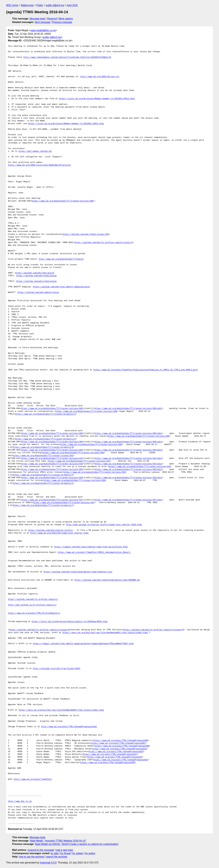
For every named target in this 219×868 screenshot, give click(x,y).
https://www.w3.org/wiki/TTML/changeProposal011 (119, 749)
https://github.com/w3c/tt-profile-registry (33, 599)
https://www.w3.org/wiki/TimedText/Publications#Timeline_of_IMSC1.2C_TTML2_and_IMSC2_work (146, 370)
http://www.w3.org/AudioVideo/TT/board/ (61, 259)
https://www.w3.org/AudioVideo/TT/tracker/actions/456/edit (128, 470)
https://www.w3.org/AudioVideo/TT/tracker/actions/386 (52, 433)
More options (66, 19)
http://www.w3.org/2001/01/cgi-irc (100, 77)
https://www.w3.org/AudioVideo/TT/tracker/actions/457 (52, 500)
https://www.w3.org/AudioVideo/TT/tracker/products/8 (43, 447)
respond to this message (41, 850)
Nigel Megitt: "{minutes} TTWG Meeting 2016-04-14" (58, 841)
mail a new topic (65, 850)
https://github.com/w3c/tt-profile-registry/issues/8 (39, 630)
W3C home (12, 5)
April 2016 (72, 5)
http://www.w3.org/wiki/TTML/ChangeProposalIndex (69, 727)
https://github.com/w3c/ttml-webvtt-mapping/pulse (61, 287)
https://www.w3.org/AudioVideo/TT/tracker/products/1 (43, 483)
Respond (52, 19)
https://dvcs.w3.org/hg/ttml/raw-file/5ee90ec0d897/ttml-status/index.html (105, 633)
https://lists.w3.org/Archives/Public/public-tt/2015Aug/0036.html (70, 622)
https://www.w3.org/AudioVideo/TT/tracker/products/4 (45, 414)
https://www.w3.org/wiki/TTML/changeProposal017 (110, 754)
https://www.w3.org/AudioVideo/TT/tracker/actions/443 (52, 464)
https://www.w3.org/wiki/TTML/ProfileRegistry (34, 613)
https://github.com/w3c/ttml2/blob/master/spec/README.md (107, 580)
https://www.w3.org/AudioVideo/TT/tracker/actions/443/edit (128, 464)
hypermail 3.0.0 (48, 863)
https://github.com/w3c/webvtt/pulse (38, 292)
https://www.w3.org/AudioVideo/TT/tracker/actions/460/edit (128, 409)
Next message (43, 22)
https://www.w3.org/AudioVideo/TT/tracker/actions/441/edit (128, 458)
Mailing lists (27, 5)
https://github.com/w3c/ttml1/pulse (36, 276)
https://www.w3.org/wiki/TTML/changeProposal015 (116, 752)
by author (90, 853)
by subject (78, 853)
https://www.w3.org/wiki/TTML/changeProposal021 (121, 760)
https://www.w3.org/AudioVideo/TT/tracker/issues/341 (43, 456)
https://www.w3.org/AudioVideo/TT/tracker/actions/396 (52, 442)
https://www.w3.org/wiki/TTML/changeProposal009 (122, 746)
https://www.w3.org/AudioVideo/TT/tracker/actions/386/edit (128, 433)
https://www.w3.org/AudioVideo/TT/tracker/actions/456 (52, 470)
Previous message (62, 22)
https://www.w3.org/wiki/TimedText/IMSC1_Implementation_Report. (95, 552)
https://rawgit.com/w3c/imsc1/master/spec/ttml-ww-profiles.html (91, 547)
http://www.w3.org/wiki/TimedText (33, 779)
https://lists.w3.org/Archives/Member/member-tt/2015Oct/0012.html (97, 99)
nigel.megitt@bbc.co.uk (43, 30)
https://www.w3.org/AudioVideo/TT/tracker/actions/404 (52, 450)
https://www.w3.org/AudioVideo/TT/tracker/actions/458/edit (128, 478)
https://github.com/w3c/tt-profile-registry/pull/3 (103, 243)
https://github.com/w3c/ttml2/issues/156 (86, 234)
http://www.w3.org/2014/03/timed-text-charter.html (59, 533)
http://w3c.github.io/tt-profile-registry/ (32, 605)
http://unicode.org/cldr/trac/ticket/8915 (57, 669)
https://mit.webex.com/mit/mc (35, 151)
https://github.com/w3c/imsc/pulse (35, 273)
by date (55, 853)
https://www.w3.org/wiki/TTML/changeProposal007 (118, 743)
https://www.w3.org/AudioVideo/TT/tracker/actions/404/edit (128, 450)
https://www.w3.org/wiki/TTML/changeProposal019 (115, 757)
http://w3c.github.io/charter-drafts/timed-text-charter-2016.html (104, 525)
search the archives (57, 857)
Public (40, 5)
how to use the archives (32, 857)
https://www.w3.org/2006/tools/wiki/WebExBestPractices (39, 165)
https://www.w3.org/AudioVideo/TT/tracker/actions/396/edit (128, 442)
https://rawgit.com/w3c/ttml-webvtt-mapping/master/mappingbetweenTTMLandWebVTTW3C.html (83, 644)
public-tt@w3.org (55, 5)
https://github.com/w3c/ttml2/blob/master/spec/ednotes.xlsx (78, 572)
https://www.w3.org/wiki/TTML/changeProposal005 (121, 741)
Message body (38, 19)
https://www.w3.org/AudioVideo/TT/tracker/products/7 (43, 475)
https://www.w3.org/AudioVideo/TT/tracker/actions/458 (52, 478)
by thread (66, 853)
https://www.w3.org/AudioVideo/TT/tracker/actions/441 (52, 458)
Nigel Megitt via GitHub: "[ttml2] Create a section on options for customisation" (77, 844)
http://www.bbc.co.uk (20, 801)
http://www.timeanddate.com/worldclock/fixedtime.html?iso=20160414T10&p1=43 (67, 57)
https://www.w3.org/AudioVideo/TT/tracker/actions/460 (63, 201)
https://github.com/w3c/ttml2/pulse (36, 281)
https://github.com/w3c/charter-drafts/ (51, 530)
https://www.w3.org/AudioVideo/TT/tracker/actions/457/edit (128, 500)
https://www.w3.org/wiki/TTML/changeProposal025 (108, 763)
